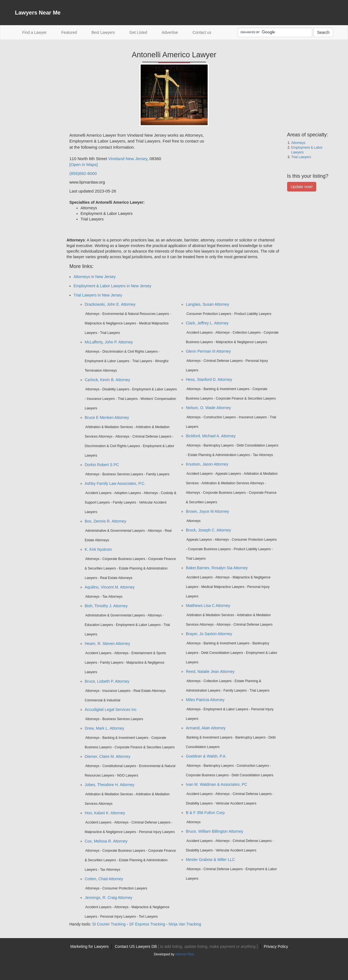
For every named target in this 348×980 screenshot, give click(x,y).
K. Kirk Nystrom (98, 549)
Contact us (202, 32)
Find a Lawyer (38, 32)
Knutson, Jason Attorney (207, 464)
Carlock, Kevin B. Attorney (108, 380)
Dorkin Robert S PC (102, 465)
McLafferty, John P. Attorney (109, 342)
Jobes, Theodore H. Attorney (110, 785)
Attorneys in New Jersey (95, 277)
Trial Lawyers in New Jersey (98, 295)
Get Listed (138, 32)
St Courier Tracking (109, 924)
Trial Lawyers (301, 157)
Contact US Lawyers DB (186, 946)
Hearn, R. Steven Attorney (108, 644)
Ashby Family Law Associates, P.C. (115, 483)
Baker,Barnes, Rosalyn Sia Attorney (217, 568)
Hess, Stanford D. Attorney (209, 379)
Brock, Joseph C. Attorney (208, 530)
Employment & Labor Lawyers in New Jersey (113, 286)
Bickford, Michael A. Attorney (211, 436)
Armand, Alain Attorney (206, 728)
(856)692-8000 (83, 173)
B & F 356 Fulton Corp (205, 813)
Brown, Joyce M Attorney (207, 511)
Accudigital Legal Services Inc (111, 710)
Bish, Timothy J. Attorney (106, 606)
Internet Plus (185, 954)
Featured (69, 32)
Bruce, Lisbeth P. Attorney (107, 681)
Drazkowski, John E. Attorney (110, 304)
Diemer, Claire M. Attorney (108, 756)
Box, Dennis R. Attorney (106, 521)
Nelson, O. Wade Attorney (208, 408)
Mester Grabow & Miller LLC (210, 860)
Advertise (170, 32)
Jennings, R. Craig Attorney (109, 898)
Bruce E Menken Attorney (107, 417)
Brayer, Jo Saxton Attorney (209, 634)
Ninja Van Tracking (185, 924)
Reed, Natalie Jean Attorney (210, 671)
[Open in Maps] (84, 164)
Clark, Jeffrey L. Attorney (207, 323)
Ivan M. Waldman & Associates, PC (217, 784)
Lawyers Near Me (38, 13)
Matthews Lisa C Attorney (208, 606)
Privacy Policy (276, 946)
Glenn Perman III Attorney (208, 351)
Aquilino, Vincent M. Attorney (110, 587)
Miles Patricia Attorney (205, 700)
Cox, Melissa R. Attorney (106, 841)
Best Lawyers (103, 32)
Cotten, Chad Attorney (104, 879)
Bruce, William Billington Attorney (214, 831)
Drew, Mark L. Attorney (105, 728)
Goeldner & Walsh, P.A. (206, 756)
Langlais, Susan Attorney (207, 304)
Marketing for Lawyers (90, 946)
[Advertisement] (37, 216)
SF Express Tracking (147, 924)
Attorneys (298, 143)
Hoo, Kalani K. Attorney (105, 813)
